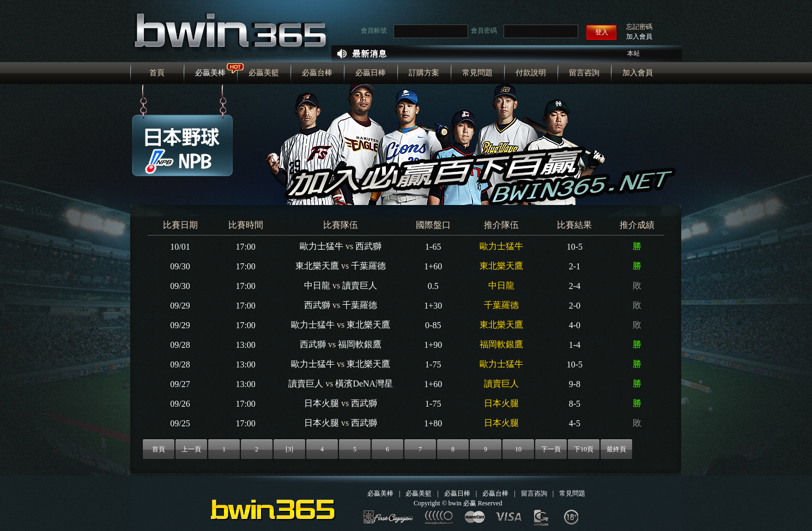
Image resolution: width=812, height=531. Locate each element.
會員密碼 (484, 31)
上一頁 (191, 449)
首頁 (157, 73)
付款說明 (531, 73)
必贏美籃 (264, 73)
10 (518, 449)
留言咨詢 (584, 73)
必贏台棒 (317, 73)
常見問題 (477, 73)
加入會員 (639, 37)
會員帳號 (374, 31)
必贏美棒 (210, 73)
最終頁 (616, 449)
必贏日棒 (371, 73)
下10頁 (584, 449)
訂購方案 (424, 73)
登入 (602, 32)
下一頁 (551, 449)
